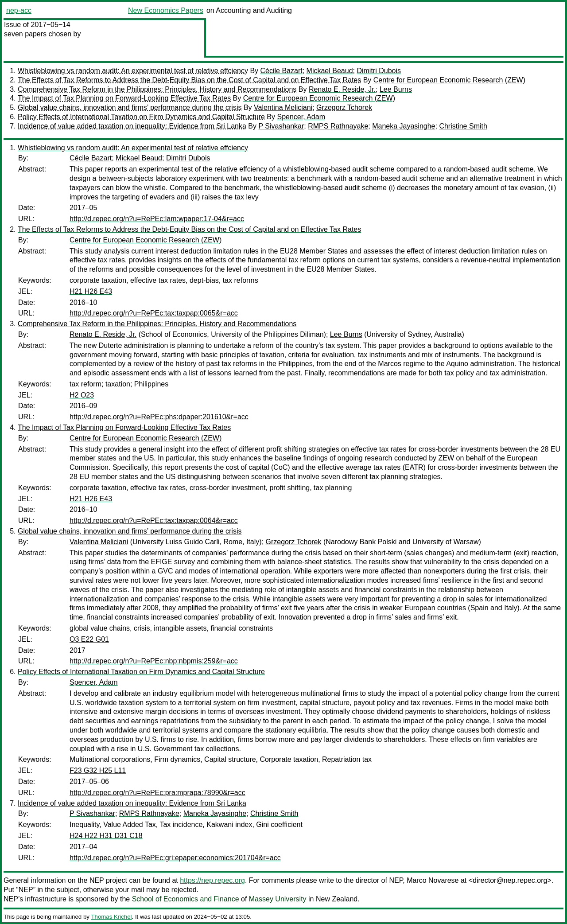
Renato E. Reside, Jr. (342, 89)
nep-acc (19, 10)
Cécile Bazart (282, 71)
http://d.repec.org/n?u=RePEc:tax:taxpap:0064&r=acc (154, 520)
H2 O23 (82, 395)
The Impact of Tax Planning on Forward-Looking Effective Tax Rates (124, 98)
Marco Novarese (433, 880)
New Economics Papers (166, 10)
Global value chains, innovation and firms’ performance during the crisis (130, 107)
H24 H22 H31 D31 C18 (106, 836)
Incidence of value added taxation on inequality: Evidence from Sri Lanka (132, 126)
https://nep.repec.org (212, 880)
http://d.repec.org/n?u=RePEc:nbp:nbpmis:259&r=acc (154, 661)
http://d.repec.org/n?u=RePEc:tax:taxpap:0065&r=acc (154, 313)
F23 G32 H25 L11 (98, 770)
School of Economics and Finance (186, 899)
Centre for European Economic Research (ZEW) (449, 80)
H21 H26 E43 (91, 291)
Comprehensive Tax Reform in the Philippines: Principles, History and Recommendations (157, 89)
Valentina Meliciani (283, 107)
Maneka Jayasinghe (404, 126)
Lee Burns (396, 89)
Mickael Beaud (330, 71)
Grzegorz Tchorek (344, 107)
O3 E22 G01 (89, 639)
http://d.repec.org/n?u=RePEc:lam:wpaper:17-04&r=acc (157, 219)
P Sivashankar (281, 126)
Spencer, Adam (301, 117)
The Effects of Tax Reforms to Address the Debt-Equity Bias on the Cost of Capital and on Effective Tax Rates (189, 80)
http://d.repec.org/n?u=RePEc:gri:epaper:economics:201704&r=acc (175, 858)
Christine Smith (463, 126)
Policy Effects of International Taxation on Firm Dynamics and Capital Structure (141, 117)
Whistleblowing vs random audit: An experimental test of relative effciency (133, 71)
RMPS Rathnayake (338, 126)
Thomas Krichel (111, 917)
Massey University (278, 899)
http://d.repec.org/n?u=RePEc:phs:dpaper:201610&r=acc (159, 417)
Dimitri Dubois (379, 71)
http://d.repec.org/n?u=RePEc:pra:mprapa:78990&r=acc (157, 793)
